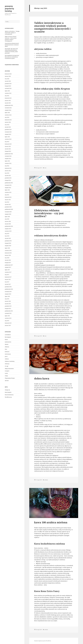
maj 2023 (7, 142)
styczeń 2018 (8, 260)
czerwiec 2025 (8, 93)
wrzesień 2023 (8, 132)
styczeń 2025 (8, 103)
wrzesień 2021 (8, 185)
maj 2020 (7, 219)
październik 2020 (9, 209)
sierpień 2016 (8, 294)
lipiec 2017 (7, 270)
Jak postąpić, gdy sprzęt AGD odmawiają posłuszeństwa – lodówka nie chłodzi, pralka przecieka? (11, 51)
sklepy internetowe (9, 369)
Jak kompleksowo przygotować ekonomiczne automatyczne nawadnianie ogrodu (12, 57)
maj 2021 (7, 195)
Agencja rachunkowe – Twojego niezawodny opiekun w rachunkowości (12, 33)
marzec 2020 (8, 221)
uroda (6, 373)
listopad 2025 (8, 86)
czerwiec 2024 (8, 115)
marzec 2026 (8, 76)
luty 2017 (7, 282)
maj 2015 (7, 321)
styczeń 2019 (8, 238)
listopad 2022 (8, 151)
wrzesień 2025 (8, 88)
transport (7, 371)
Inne (6, 349)
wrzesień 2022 (8, 156)
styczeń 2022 (8, 176)
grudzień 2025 (8, 84)
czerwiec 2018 (8, 250)
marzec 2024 (8, 122)
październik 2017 (9, 265)
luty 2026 (7, 79)
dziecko (7, 344)
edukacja (7, 347)
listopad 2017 (8, 263)
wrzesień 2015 (8, 313)
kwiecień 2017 (8, 277)
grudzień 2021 (8, 178)
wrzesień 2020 (8, 212)
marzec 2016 (8, 301)
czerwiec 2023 (8, 139)
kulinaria (7, 352)
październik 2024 (9, 105)
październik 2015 (9, 311)
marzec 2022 (8, 171)
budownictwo (8, 342)
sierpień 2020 (8, 214)
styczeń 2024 (8, 127)
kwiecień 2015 (8, 323)
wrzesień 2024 (8, 108)
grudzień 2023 (8, 130)
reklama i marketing (10, 361)
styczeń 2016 (8, 304)
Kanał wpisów (8, 392)
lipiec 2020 (7, 217)
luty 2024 (7, 125)
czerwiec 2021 (8, 192)
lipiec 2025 (7, 91)
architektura (8, 335)
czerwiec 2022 (8, 163)
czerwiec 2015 (8, 318)
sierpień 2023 (8, 134)
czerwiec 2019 (8, 231)
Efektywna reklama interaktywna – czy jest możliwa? (49, 213)
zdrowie (7, 381)
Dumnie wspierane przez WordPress (43, 641)
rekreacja (7, 364)
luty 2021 (7, 202)
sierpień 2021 (8, 188)
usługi (6, 376)
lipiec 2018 (7, 248)
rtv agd (6, 366)
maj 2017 (7, 275)
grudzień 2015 (8, 306)
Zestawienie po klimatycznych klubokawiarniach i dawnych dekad (12, 45)
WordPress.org (8, 397)
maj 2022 (7, 166)
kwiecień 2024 (8, 120)
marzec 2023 (8, 146)
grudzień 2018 (8, 241)
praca (6, 356)
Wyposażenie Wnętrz (10, 378)
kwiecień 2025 (8, 98)
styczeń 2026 (8, 81)
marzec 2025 (8, 101)
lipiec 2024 (7, 113)
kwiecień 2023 (8, 144)
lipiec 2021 (7, 190)
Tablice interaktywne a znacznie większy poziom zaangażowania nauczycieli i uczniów (52, 27)
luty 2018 (7, 258)
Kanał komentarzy (9, 395)
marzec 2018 (8, 255)
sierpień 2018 (8, 246)
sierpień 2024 (8, 110)
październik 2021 (9, 183)
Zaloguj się (7, 390)
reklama (7, 359)
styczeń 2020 (8, 224)
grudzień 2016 (8, 287)
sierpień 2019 (8, 229)
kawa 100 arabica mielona (51, 522)
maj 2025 (7, 96)
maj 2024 (7, 117)
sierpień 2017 (8, 267)
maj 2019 (7, 234)
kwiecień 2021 (8, 197)
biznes (6, 340)
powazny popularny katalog (9, 8)
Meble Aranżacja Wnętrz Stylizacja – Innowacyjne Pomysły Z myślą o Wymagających (11, 39)
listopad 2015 (8, 309)
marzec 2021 (8, 200)
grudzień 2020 (8, 207)
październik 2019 (9, 226)
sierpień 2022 (8, 159)
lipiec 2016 (7, 296)
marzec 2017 (8, 279)
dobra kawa (42, 378)
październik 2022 (9, 154)
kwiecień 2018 (8, 253)
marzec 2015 (8, 325)
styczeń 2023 (8, 149)
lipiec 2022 (7, 161)
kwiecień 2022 (8, 168)
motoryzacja (8, 354)
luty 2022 (7, 173)
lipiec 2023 (7, 137)
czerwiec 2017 (8, 272)
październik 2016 (9, 289)
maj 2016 (7, 299)
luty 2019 (7, 236)
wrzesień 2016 (8, 292)
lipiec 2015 (7, 316)
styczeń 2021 (8, 204)
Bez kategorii (8, 337)
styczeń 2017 (8, 284)
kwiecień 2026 (8, 74)
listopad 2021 (8, 180)
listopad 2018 (8, 243)
